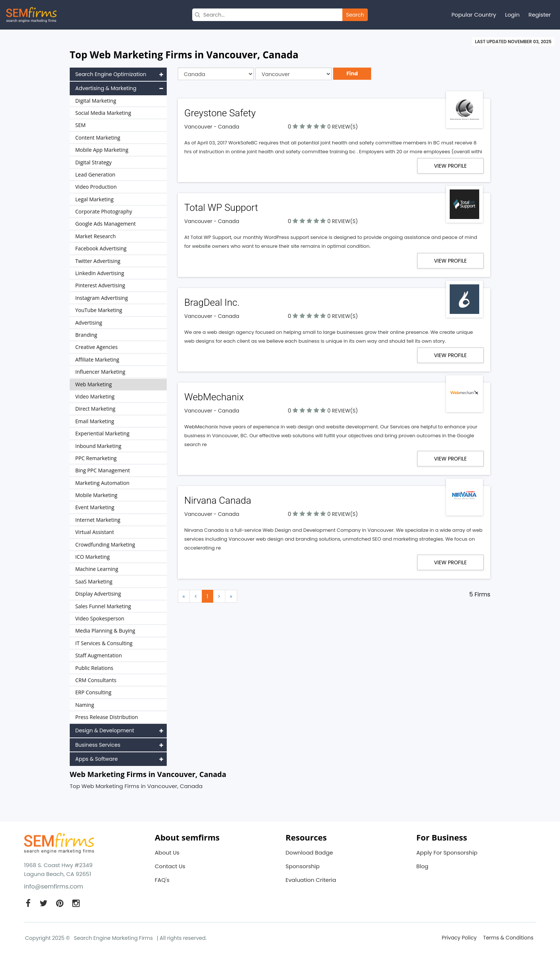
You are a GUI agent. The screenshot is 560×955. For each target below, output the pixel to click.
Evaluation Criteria (311, 880)
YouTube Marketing (99, 310)
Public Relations (94, 668)
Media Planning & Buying (105, 631)
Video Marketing (95, 396)
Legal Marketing (94, 199)
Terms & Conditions (508, 938)
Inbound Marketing (98, 446)
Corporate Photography (104, 211)
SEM (80, 125)
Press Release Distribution (107, 717)
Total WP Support (221, 208)
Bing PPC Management (103, 470)
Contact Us (170, 866)
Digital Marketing (96, 101)
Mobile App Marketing (102, 150)
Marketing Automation (102, 483)
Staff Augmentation (98, 655)
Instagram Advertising (102, 298)
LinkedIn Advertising (100, 273)
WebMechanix (214, 397)
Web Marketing (94, 384)
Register (540, 15)
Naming (85, 705)
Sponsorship (303, 866)
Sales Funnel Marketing (103, 606)
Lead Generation (95, 174)
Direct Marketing (95, 409)
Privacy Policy (459, 938)
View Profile (450, 166)
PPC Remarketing (96, 458)
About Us (167, 853)
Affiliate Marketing (97, 360)
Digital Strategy (93, 162)
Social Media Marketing (103, 113)
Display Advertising (98, 594)
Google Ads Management (106, 224)
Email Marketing (95, 421)
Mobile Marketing (96, 495)
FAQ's (162, 880)
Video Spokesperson (100, 618)
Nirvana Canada (218, 500)
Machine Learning (97, 569)
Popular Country (474, 15)
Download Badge (309, 853)
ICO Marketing (92, 557)
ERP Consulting (93, 692)
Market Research (96, 236)
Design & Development (119, 730)
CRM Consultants (96, 680)
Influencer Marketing (100, 372)
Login (512, 15)
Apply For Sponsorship (447, 853)
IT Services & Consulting (104, 643)
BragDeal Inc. (212, 302)
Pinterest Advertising (100, 285)
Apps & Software (119, 759)
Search (355, 15)
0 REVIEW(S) (343, 127)
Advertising (89, 323)
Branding (86, 335)
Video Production (96, 187)
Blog (423, 866)
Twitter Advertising (98, 261)
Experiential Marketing (102, 433)
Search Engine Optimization (119, 74)
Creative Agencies (96, 347)
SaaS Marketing (94, 581)
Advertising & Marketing (119, 88)
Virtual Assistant (95, 532)
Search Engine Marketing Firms (113, 938)
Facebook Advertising (101, 248)
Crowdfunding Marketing (105, 545)
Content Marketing (98, 138)
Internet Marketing (98, 520)
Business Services (119, 745)
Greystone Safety (220, 113)
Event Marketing (95, 507)
